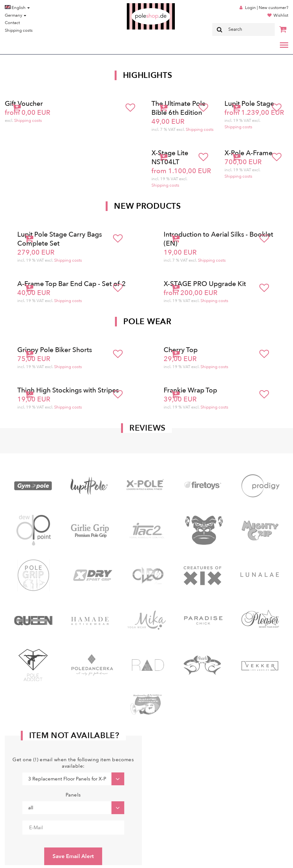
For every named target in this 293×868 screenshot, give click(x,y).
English (17, 8)
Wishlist (281, 15)
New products (147, 206)
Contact (12, 23)
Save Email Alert (73, 856)
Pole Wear (147, 322)
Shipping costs (19, 30)
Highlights (148, 75)
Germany (16, 15)
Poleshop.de (136, 5)
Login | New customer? (267, 8)
